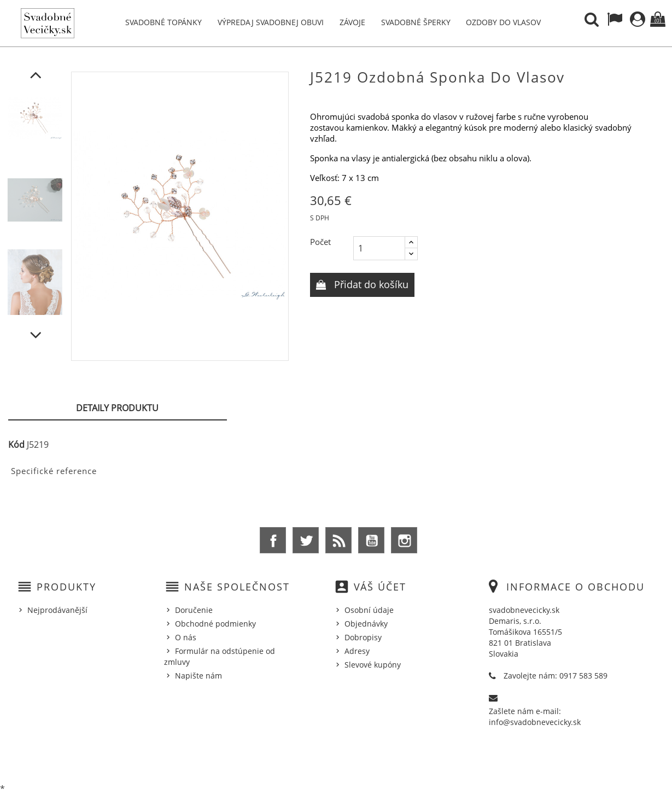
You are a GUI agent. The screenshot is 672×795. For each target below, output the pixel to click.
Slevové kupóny (373, 665)
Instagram (404, 540)
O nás (186, 637)
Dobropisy (363, 637)
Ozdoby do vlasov (503, 22)
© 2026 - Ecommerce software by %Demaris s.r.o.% (336, 758)
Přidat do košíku (370, 284)
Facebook (273, 540)
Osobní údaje (369, 610)
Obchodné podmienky (215, 624)
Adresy (357, 651)
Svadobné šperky (416, 22)
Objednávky (366, 624)
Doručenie (194, 610)
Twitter (306, 540)
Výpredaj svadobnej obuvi (271, 22)
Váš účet (380, 587)
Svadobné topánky (163, 22)
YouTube (371, 540)
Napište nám (198, 676)
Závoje (352, 22)
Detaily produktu (117, 408)
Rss (338, 540)
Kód (16, 445)
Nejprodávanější (57, 610)
